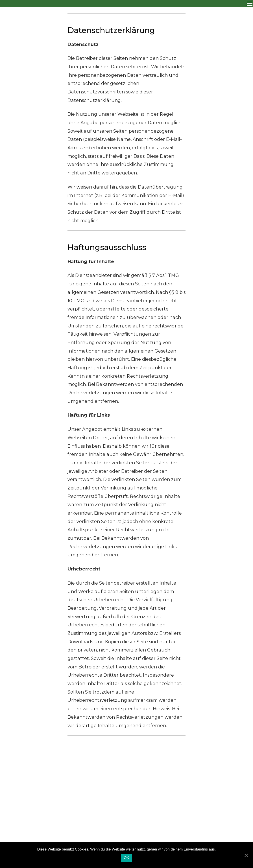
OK (126, 858)
